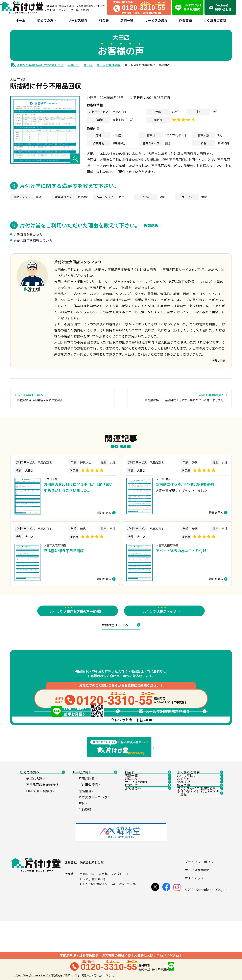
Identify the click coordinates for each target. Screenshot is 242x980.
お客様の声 (147, 868)
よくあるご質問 (199, 821)
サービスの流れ (147, 849)
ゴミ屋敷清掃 (90, 837)
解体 (83, 856)
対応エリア (147, 840)
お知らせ (199, 840)
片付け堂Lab (199, 831)
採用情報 (199, 859)
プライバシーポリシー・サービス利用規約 (67, 10)
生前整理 (86, 862)
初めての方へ (43, 821)
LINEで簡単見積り (41, 843)
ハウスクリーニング (94, 849)
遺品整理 (86, 843)
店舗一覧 (147, 831)
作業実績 (147, 859)
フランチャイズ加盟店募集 (199, 868)
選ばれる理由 (37, 831)
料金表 (147, 821)
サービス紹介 (95, 821)
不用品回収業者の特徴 (44, 837)
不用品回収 (88, 831)
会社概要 (199, 849)
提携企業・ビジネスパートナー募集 (199, 879)
